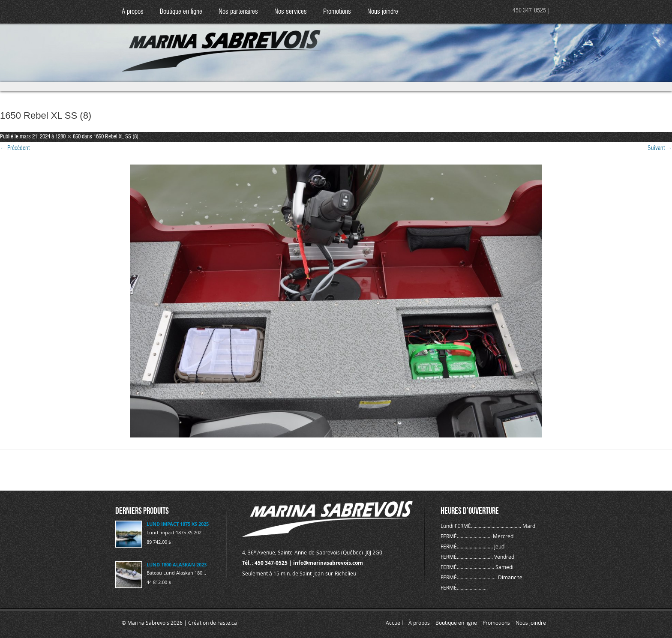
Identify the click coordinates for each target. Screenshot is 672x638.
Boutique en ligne (181, 12)
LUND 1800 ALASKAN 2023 (177, 565)
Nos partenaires (238, 12)
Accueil (394, 623)
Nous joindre (383, 12)
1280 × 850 (68, 137)
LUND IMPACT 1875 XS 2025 (178, 524)
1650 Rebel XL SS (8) (116, 137)
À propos (133, 12)
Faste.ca (227, 623)
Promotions (337, 12)
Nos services (291, 12)
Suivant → (660, 148)
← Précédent (15, 148)
